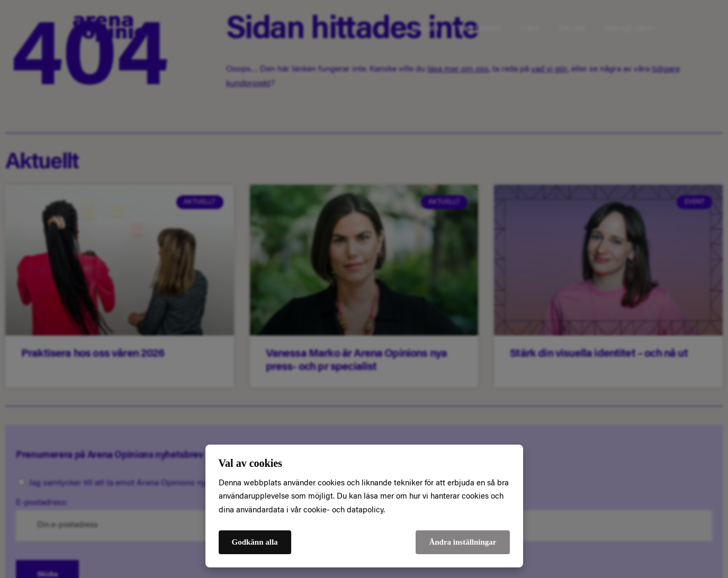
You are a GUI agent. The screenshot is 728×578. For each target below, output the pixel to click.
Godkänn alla (255, 542)
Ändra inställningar (462, 542)
